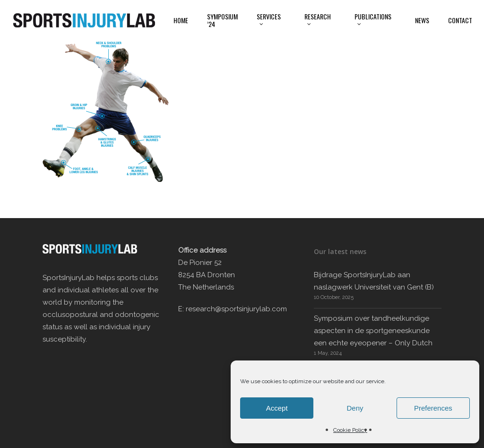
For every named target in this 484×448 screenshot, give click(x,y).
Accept (277, 408)
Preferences (433, 408)
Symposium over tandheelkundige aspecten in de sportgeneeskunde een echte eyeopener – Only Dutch (373, 331)
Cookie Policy (350, 430)
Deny (355, 408)
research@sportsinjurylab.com (236, 309)
